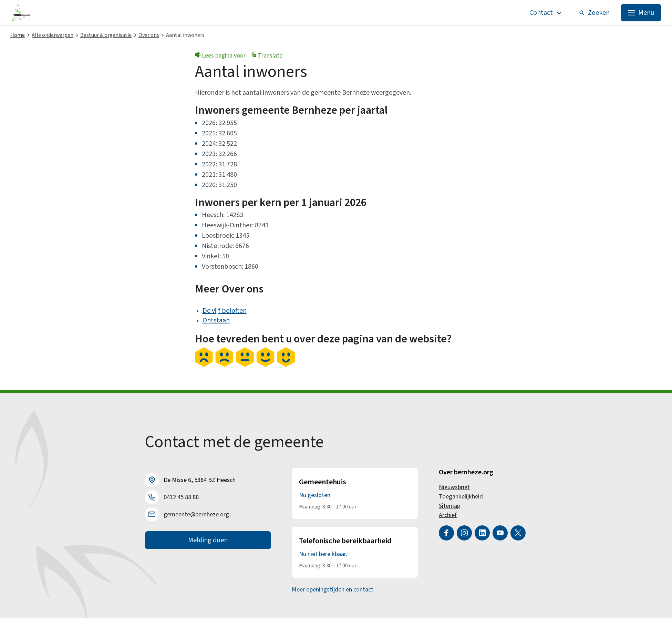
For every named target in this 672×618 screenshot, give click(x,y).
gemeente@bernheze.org (196, 514)
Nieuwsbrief (454, 487)
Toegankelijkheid (461, 497)
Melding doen (208, 540)
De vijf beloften (225, 311)
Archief (448, 515)
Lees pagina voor (220, 56)
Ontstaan (216, 320)
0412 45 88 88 (181, 497)
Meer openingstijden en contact (333, 590)
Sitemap (449, 506)
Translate (267, 56)
